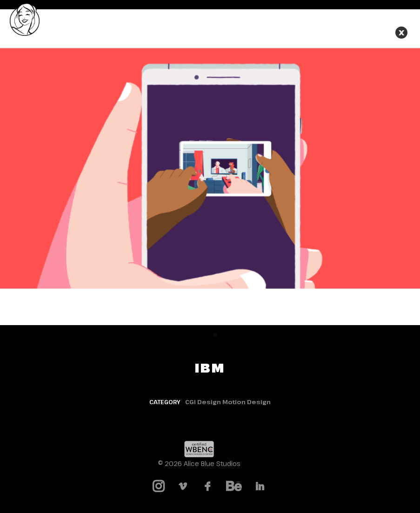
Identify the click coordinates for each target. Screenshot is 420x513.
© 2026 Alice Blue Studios (199, 463)
